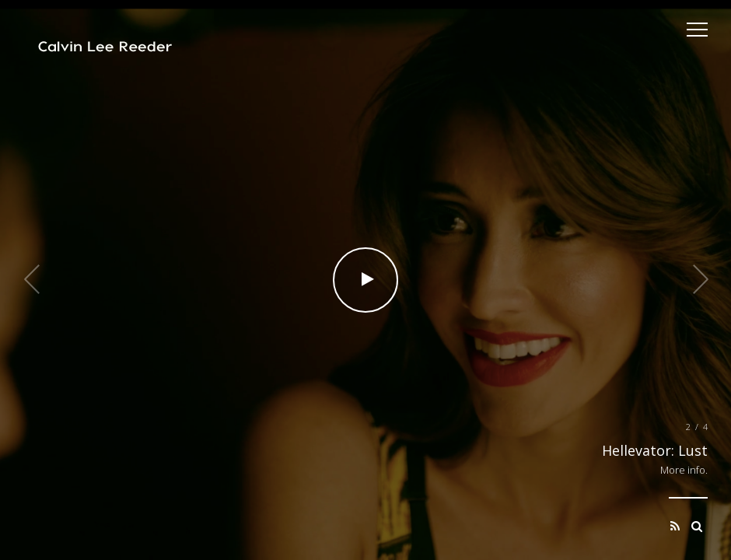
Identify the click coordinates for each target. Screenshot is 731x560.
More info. (684, 470)
